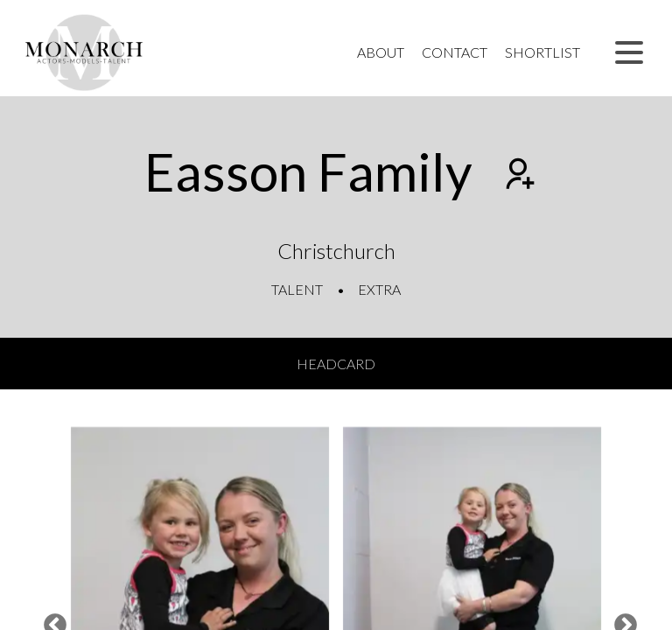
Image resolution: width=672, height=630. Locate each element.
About (381, 52)
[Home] (84, 52)
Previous (51, 621)
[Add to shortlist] (518, 176)
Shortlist (542, 52)
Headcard (336, 364)
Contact (455, 52)
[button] (629, 52)
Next (621, 621)
